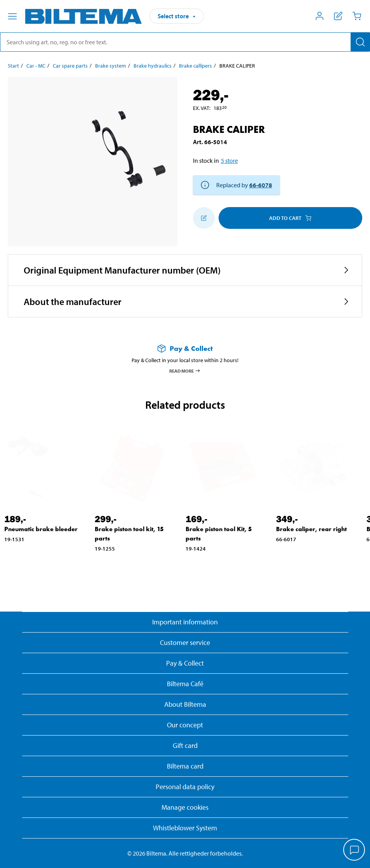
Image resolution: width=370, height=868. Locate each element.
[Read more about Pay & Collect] (185, 348)
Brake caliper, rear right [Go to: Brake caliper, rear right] (311, 529)
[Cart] (357, 16)
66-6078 (261, 185)
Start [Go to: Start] (13, 66)
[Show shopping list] (338, 16)
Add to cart (290, 218)
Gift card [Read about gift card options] (185, 745)
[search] (185, 42)
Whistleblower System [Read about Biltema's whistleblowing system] (185, 828)
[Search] (360, 42)
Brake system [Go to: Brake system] (111, 66)
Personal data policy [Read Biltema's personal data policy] (185, 787)
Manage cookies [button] (185, 807)
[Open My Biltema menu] (320, 16)
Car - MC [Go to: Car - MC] (36, 66)
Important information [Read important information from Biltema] (185, 622)
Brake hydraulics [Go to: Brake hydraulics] (153, 66)
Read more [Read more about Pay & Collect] (185, 371)
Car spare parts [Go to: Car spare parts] (70, 66)
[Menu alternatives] (12, 16)
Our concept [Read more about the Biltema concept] (185, 725)
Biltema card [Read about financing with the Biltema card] (185, 766)
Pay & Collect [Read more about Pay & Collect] (185, 663)
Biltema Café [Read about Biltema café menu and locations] (185, 684)
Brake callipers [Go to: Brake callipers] (195, 66)
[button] (185, 270)
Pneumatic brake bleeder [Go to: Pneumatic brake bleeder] (41, 529)
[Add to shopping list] (204, 218)
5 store (229, 160)
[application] (354, 851)
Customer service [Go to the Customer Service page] (185, 642)
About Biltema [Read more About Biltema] (185, 704)
